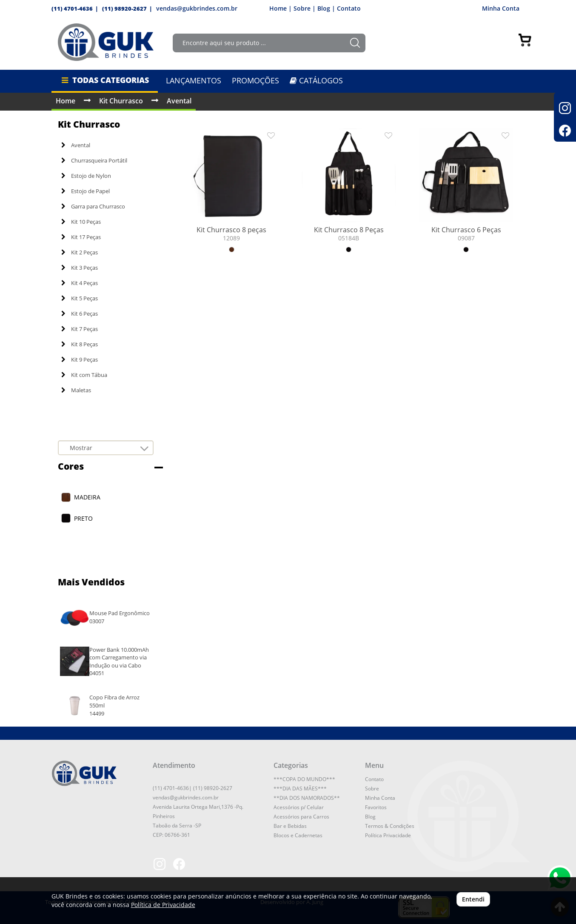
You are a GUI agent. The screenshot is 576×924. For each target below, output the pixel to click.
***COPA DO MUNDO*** (304, 779)
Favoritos (376, 807)
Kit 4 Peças (80, 283)
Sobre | (305, 8)
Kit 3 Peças (80, 268)
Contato (349, 8)
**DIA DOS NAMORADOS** (307, 798)
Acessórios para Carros (301, 817)
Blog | (326, 8)
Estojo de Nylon (86, 176)
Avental (179, 101)
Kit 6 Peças (80, 314)
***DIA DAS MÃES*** (300, 789)
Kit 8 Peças (80, 344)
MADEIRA (87, 497)
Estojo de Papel (86, 191)
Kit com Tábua (84, 375)
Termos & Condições (390, 826)
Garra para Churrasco (93, 206)
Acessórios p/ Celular (299, 807)
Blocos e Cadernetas (298, 835)
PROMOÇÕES (255, 80)
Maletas (76, 390)
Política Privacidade (388, 835)
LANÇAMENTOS (194, 80)
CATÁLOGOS (316, 80)
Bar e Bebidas (290, 826)
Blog (370, 817)
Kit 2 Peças (80, 252)
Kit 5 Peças (80, 298)
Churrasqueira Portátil (94, 160)
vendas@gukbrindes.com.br (197, 8)
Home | (281, 8)
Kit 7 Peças (80, 329)
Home (66, 101)
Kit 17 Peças (81, 237)
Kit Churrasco (121, 101)
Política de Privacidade (163, 905)
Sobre (372, 789)
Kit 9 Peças (80, 359)
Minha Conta (503, 8)
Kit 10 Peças (81, 222)
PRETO (83, 518)
